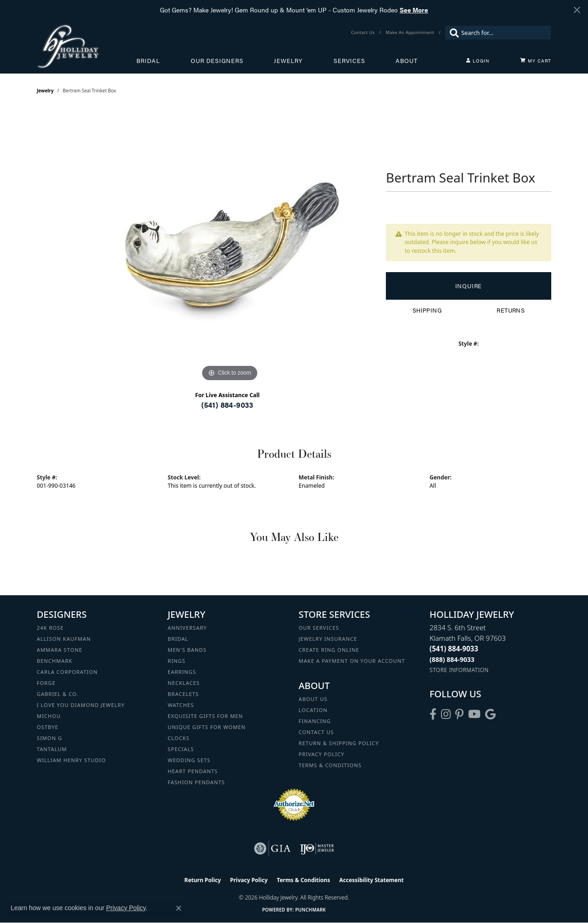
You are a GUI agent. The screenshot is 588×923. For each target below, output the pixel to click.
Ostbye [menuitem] (48, 727)
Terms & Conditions (330, 765)
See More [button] (414, 10)
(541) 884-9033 (227, 405)
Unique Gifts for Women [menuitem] (207, 727)
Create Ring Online (329, 650)
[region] (230, 246)
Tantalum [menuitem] (52, 749)
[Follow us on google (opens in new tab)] (490, 714)
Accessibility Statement (371, 880)
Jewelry (288, 61)
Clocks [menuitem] (179, 738)
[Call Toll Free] (452, 659)
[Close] (577, 10)
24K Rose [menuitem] (50, 628)
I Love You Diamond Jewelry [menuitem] (81, 705)
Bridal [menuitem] (178, 639)
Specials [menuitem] (181, 749)
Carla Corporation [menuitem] (67, 672)
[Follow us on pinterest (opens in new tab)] (459, 714)
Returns (511, 310)
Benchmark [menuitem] (55, 661)
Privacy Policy (322, 754)
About (407, 61)
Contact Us (316, 732)
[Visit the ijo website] (317, 849)
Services (349, 61)
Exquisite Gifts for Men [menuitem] (205, 716)
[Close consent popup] (179, 908)
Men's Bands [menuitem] (187, 650)
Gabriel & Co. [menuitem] (58, 694)
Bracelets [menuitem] (183, 694)
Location (313, 710)
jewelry (45, 91)
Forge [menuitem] (46, 683)
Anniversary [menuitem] (187, 628)
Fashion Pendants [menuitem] (196, 782)
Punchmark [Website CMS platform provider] (311, 910)
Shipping (427, 310)
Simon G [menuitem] (49, 738)
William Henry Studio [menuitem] (71, 760)
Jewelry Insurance (328, 639)
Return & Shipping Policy (339, 743)
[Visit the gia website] (272, 849)
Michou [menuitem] (49, 716)
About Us (313, 699)
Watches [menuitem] (181, 705)
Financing (315, 721)
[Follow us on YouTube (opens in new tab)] (474, 714)
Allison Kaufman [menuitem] (64, 639)
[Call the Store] (454, 649)
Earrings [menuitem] (182, 672)
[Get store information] (459, 670)
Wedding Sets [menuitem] (189, 760)
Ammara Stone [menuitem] (59, 650)
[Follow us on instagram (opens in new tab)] (446, 714)
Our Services (319, 628)
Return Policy (203, 880)
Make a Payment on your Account (352, 661)
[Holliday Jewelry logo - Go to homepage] (87, 46)
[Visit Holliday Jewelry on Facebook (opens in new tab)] (433, 714)
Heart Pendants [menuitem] (193, 771)
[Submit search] (452, 33)
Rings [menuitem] (177, 661)
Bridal (148, 61)
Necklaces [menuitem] (184, 683)
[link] (364, 33)
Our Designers (217, 61)
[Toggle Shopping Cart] (536, 61)
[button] (478, 61)
